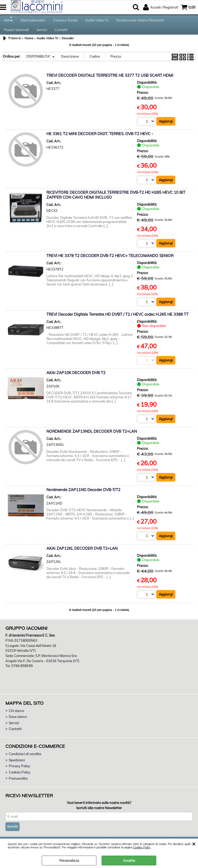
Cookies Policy (142, 847)
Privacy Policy (19, 772)
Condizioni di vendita (25, 760)
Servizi (42, 34)
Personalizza (69, 861)
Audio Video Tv (97, 22)
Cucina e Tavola (65, 22)
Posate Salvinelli (16, 34)
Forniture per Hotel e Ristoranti (140, 22)
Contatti (61, 34)
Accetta (129, 861)
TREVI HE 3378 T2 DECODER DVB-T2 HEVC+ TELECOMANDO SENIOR (110, 262)
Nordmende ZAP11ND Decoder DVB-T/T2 (83, 496)
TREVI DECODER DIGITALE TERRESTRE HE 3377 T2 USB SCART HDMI (110, 82)
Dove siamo (18, 723)
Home (8, 22)
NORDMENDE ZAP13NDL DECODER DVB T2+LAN (92, 438)
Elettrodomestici (33, 22)
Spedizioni (17, 766)
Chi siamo (16, 717)
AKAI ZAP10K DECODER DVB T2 (76, 379)
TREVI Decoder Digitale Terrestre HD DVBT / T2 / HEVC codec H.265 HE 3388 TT (117, 321)
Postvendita (18, 784)
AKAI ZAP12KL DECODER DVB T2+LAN (82, 555)
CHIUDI (194, 844)
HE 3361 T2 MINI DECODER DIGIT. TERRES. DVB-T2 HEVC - (100, 140)
